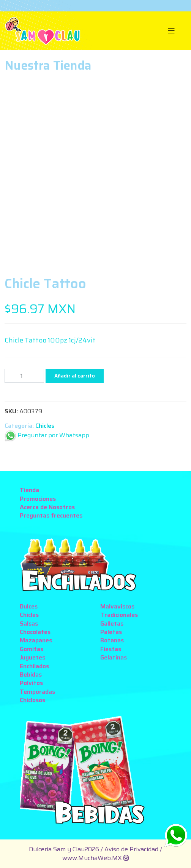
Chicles (45, 426)
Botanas (112, 640)
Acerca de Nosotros (47, 507)
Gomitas (32, 649)
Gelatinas (114, 657)
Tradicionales (119, 615)
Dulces (29, 606)
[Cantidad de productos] (24, 376)
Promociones (38, 499)
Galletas (112, 624)
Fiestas (111, 649)
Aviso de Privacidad (132, 849)
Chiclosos (32, 700)
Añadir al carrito (75, 376)
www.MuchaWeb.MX (92, 858)
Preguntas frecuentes (51, 515)
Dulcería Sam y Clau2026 (64, 849)
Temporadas (37, 692)
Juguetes (32, 657)
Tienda (29, 490)
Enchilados (34, 666)
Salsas (29, 624)
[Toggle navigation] (171, 31)
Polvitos (31, 683)
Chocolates (35, 632)
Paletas (111, 632)
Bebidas (31, 674)
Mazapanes (36, 640)
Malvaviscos (117, 606)
